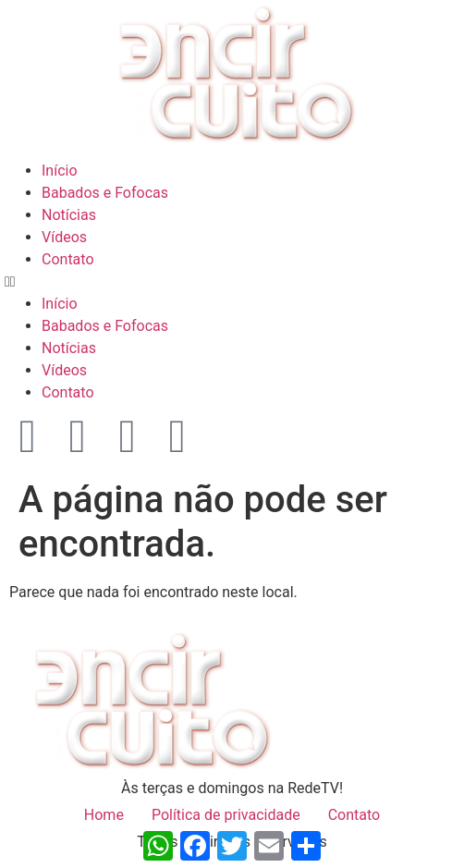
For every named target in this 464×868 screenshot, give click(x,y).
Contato (68, 259)
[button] (232, 282)
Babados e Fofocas (105, 193)
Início (60, 171)
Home (104, 815)
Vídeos (64, 237)
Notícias (69, 215)
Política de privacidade (226, 815)
